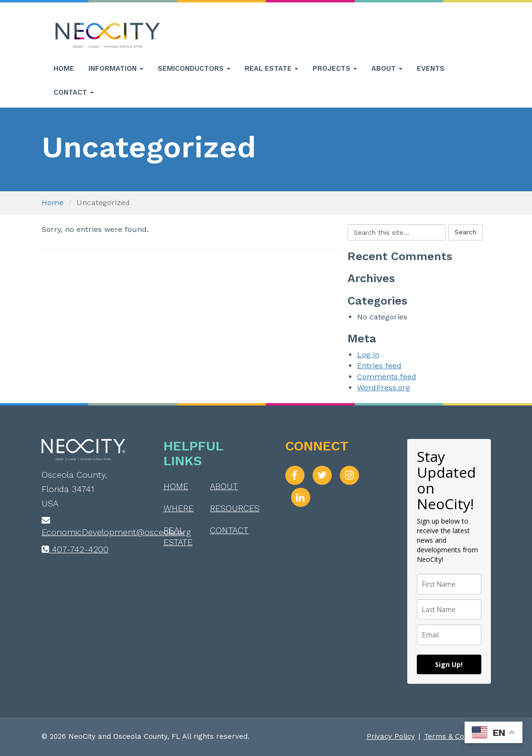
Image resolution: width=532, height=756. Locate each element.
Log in (368, 355)
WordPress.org (384, 388)
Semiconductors (194, 68)
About (387, 68)
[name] (449, 584)
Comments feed (387, 377)
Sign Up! (449, 664)
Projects (335, 68)
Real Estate (271, 68)
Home (64, 68)
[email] (449, 635)
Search (466, 232)
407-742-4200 (75, 549)
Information (116, 68)
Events (431, 68)
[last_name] (449, 609)
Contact (74, 92)
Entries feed (379, 366)
